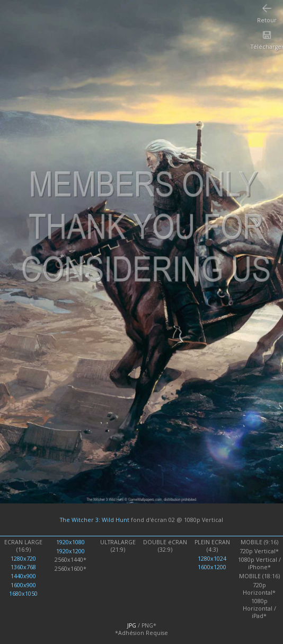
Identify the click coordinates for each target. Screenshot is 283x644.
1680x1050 (23, 594)
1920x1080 (70, 542)
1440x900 (23, 576)
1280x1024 (212, 559)
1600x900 (23, 585)
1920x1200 (70, 551)
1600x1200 (212, 567)
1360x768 (23, 567)
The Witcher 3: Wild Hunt (95, 520)
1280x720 (23, 559)
